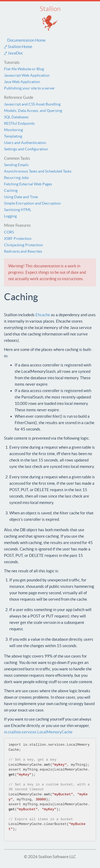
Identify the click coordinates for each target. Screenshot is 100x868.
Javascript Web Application (27, 75)
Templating (13, 136)
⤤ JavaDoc (13, 53)
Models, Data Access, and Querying (33, 111)
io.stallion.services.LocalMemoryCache (38, 732)
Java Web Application (22, 82)
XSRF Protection (18, 238)
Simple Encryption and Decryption (32, 203)
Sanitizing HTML (18, 210)
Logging (10, 216)
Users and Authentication (25, 143)
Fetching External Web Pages (28, 184)
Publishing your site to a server (29, 88)
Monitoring (13, 130)
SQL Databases (16, 117)
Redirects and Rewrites (23, 251)
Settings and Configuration (26, 149)
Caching (11, 190)
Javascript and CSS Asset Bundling (32, 104)
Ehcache (43, 315)
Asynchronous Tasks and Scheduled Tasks (38, 171)
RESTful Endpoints (19, 123)
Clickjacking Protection (23, 245)
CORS (9, 232)
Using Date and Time (21, 197)
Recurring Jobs (16, 178)
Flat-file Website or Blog (24, 69)
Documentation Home (25, 40)
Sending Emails (16, 165)
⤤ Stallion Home (18, 47)
